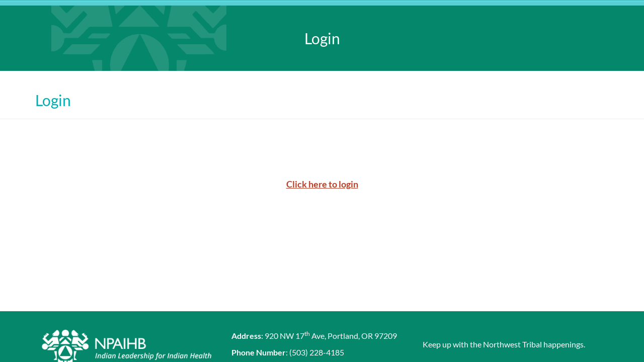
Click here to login (322, 184)
